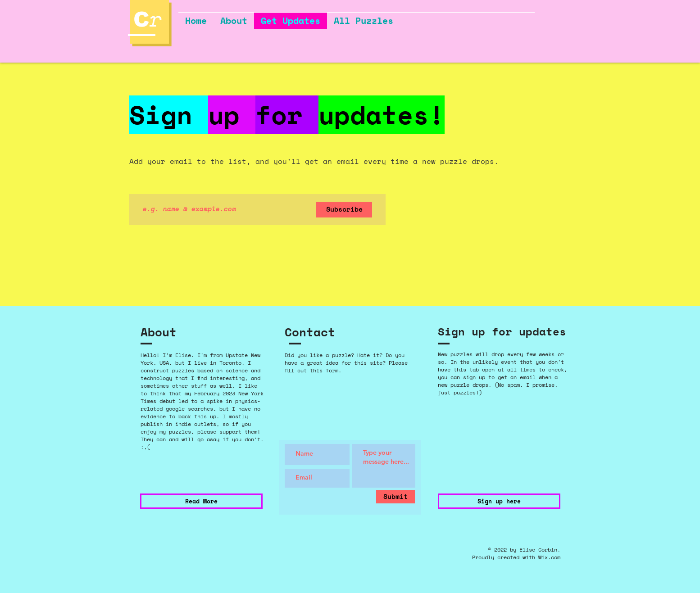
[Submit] (395, 497)
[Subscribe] (344, 210)
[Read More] (201, 501)
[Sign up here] (499, 501)
